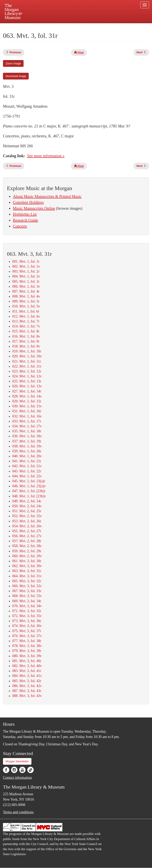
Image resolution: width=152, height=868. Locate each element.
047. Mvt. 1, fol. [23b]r (29, 491)
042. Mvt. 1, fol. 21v (27, 466)
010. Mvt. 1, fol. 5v (26, 306)
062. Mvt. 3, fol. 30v (27, 566)
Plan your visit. (29, 27)
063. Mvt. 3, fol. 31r (27, 571)
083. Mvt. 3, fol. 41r (27, 671)
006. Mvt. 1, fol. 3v (26, 286)
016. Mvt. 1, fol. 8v (26, 336)
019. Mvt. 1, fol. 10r (27, 351)
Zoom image (13, 63)
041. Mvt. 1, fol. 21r (27, 461)
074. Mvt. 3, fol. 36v (27, 626)
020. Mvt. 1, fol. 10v (27, 356)
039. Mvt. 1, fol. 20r (27, 451)
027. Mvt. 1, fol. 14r (27, 391)
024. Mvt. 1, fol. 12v (27, 376)
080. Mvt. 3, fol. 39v (27, 656)
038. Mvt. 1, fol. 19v (27, 446)
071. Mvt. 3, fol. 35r (27, 611)
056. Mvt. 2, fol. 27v (27, 536)
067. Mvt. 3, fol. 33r (27, 591)
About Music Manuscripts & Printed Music (47, 196)
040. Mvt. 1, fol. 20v (27, 456)
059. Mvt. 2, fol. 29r (27, 551)
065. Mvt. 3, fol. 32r (27, 581)
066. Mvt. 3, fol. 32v (27, 586)
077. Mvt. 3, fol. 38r (27, 641)
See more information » (46, 156)
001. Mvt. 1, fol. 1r (26, 261)
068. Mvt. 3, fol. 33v (27, 596)
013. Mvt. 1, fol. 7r (26, 321)
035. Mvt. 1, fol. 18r (27, 431)
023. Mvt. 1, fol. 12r (27, 371)
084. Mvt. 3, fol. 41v (27, 676)
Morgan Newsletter (17, 761)
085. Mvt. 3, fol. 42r (27, 681)
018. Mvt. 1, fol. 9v (26, 346)
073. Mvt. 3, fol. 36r (27, 621)
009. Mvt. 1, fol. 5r (26, 301)
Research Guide (25, 220)
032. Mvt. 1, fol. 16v (27, 416)
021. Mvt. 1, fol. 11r (27, 361)
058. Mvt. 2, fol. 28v (27, 546)
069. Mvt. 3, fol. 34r (27, 601)
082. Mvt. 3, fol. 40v (27, 666)
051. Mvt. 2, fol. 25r (27, 511)
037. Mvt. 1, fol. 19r (27, 441)
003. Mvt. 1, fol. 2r (26, 271)
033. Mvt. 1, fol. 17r (27, 421)
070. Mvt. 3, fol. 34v (27, 606)
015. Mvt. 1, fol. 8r (26, 331)
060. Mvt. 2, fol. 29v (27, 556)
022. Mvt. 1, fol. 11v (27, 366)
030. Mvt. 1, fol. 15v (27, 406)
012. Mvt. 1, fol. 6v (26, 316)
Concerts (20, 226)
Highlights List (25, 214)
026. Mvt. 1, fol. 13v (27, 386)
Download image (16, 76)
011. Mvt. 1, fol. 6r (26, 311)
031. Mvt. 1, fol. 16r (27, 411)
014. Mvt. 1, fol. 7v (26, 326)
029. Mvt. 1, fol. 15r (27, 401)
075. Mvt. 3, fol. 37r (27, 631)
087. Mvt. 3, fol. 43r (27, 691)
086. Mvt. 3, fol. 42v (27, 686)
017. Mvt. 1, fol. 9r (26, 341)
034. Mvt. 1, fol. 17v (27, 426)
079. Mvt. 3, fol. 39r (27, 651)
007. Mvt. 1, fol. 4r (26, 291)
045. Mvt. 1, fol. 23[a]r (29, 481)
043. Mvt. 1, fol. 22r (27, 471)
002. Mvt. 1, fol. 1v (26, 266)
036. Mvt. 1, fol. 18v (27, 436)
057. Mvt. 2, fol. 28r (27, 541)
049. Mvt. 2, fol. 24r (27, 501)
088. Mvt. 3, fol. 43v (27, 696)
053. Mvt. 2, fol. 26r (27, 521)
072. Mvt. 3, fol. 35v (27, 616)
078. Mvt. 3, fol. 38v (27, 646)
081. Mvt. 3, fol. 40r (27, 661)
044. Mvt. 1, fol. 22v (27, 476)
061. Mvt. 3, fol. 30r (27, 561)
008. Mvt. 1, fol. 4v (26, 296)
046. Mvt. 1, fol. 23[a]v (29, 486)
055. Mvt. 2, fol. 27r (27, 531)
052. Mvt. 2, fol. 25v (27, 516)
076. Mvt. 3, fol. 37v (27, 636)
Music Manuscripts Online (34, 208)
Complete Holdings (28, 202)
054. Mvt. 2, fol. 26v (27, 526)
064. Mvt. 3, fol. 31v (27, 576)
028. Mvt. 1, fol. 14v (27, 396)
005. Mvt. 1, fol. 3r (26, 281)
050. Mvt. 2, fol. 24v (27, 506)
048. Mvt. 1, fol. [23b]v (29, 496)
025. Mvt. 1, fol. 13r (27, 381)
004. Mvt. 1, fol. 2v (26, 276)
